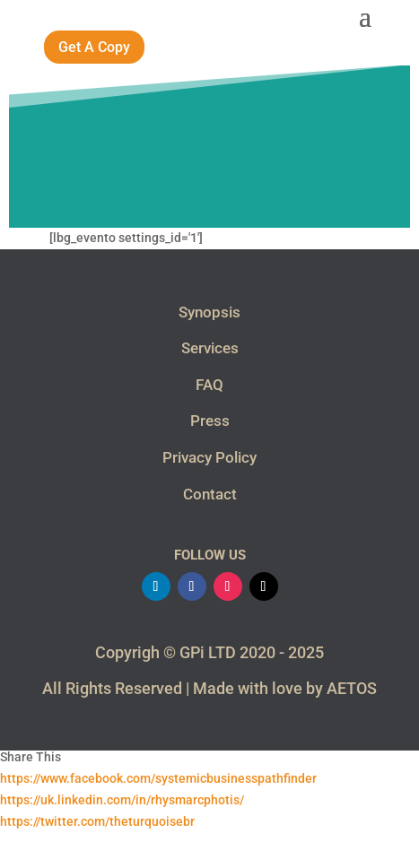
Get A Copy (94, 47)
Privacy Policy (209, 457)
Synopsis (209, 312)
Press (210, 421)
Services (210, 348)
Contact (210, 494)
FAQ (209, 385)
